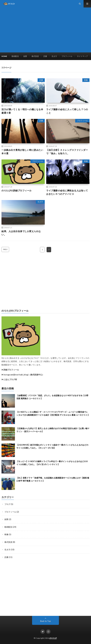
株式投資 (35, 56)
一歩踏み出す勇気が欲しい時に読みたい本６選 (22, 152)
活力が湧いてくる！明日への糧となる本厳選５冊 (22, 111)
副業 (25, 56)
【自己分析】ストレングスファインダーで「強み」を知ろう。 (67, 152)
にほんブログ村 (10, 379)
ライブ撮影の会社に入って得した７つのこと (67, 111)
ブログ (7, 504)
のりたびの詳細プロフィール (17, 190)
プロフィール (67, 56)
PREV (5, 249)
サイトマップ (82, 56)
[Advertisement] (45, 30)
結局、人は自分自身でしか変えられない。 (21, 233)
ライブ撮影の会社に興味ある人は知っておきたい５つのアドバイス (67, 192)
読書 (45, 56)
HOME (4, 56)
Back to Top (46, 621)
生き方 (54, 56)
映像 (86, 80)
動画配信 (15, 56)
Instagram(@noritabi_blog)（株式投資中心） (24, 375)
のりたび (53, 638)
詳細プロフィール (11, 370)
